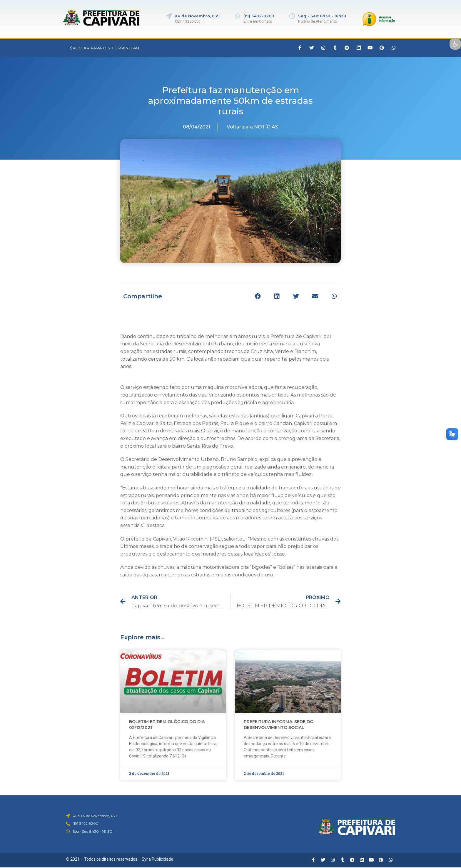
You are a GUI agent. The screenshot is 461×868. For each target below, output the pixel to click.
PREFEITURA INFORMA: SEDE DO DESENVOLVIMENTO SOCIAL (279, 725)
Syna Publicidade (158, 859)
